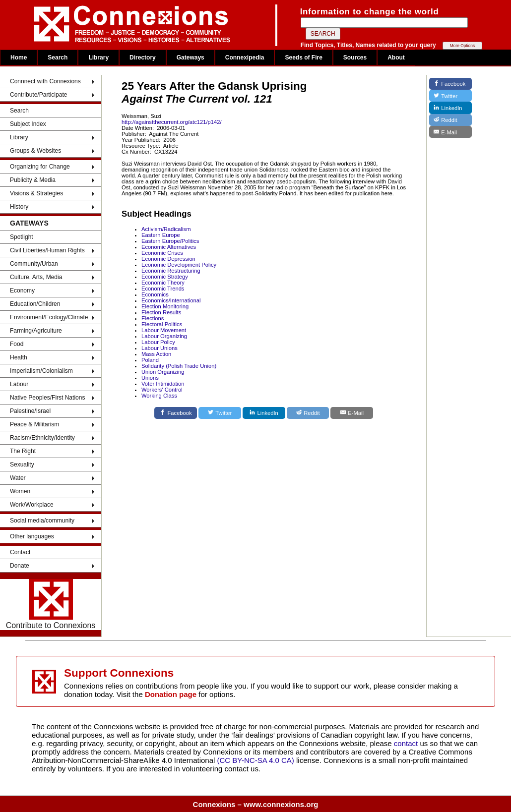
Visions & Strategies (36, 193)
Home (19, 58)
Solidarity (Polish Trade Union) (179, 366)
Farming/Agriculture (36, 331)
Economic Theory (163, 283)
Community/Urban (34, 264)
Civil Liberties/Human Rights (47, 250)
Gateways (191, 58)
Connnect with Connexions (45, 81)
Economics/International (171, 300)
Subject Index (28, 124)
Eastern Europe (161, 235)
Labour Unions (160, 348)
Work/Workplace (32, 505)
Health (19, 357)
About (396, 58)
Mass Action (156, 354)
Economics (155, 294)
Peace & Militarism (34, 424)
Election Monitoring (165, 306)
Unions (150, 378)
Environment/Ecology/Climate (49, 317)
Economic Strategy (165, 277)
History (19, 207)
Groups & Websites (35, 151)
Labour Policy (158, 342)
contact (407, 743)
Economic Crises (162, 253)
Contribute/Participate (38, 95)
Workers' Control (162, 390)
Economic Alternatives (169, 247)
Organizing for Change (40, 167)
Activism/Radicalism (166, 229)
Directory (143, 58)
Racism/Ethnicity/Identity (42, 438)
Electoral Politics (162, 324)
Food (17, 344)
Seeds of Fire (303, 58)
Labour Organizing (164, 336)
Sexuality (22, 464)
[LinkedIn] (264, 413)
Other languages (32, 536)
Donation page (171, 694)
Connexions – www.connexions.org (256, 804)
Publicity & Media (33, 180)
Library (98, 58)
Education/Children (35, 304)
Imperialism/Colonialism (41, 371)
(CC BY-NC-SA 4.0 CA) (256, 760)
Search (58, 58)
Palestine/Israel (30, 411)
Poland (150, 360)
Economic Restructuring (171, 271)
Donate (20, 566)
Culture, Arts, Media (36, 277)
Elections (153, 318)
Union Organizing (163, 372)
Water (18, 478)
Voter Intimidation (163, 384)
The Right (23, 451)
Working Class (159, 396)
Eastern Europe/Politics (170, 241)
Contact (20, 552)
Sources (355, 58)
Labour (19, 384)
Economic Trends (163, 289)
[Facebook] (176, 413)
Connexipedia (245, 58)
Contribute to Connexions (51, 604)
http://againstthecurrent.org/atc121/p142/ (172, 122)
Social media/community (42, 521)
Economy (22, 290)
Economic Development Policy (179, 265)
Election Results (161, 312)
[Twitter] (220, 413)
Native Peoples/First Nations (47, 398)
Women (20, 491)
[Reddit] (308, 413)
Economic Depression (168, 259)
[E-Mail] (352, 413)
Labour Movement (164, 330)
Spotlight (22, 237)
